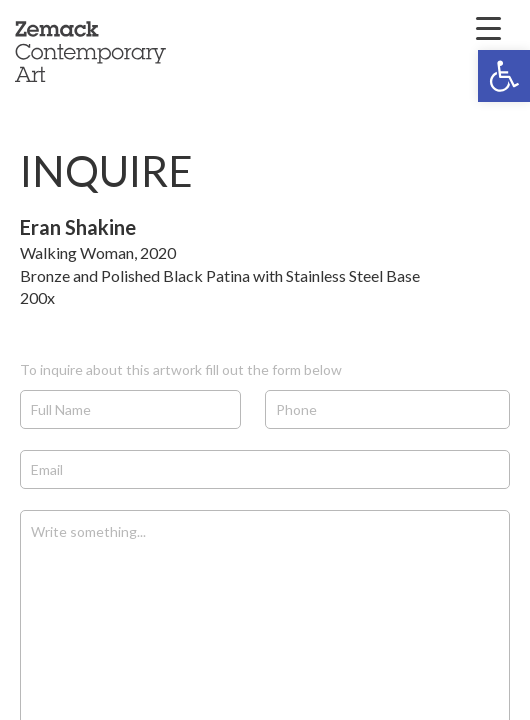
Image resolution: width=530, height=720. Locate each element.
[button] (504, 76)
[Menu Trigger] (489, 27)
